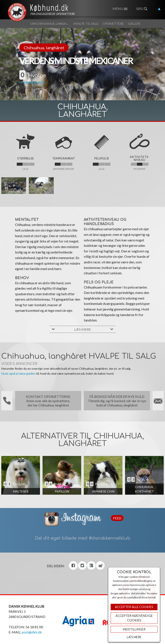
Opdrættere (113, 24)
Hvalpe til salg (86, 24)
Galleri (134, 24)
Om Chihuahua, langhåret (52, 24)
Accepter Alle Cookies (134, 607)
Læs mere (134, 637)
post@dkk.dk (32, 632)
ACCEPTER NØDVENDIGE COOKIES (134, 618)
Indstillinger (134, 629)
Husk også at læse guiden (18, 373)
